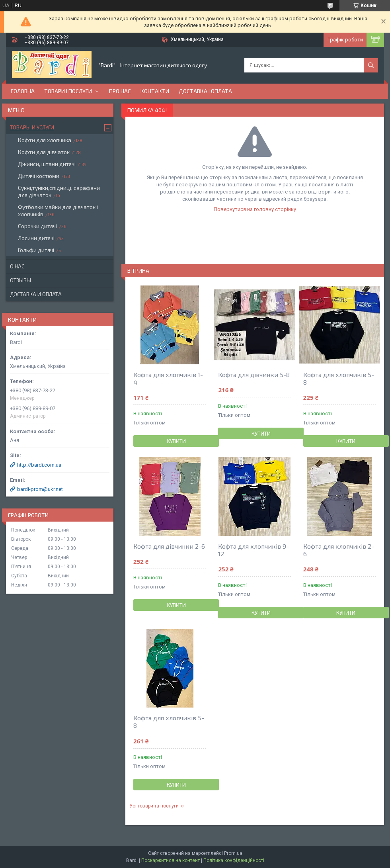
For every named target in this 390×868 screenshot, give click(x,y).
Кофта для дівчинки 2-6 (169, 546)
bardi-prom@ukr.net (40, 489)
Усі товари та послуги (154, 806)
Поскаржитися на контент (171, 860)
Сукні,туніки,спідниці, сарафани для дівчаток (59, 191)
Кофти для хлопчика (45, 140)
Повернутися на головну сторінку (255, 209)
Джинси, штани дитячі (47, 164)
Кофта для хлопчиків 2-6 (339, 550)
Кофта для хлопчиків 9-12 (253, 550)
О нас (17, 266)
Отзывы (20, 280)
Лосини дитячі (36, 238)
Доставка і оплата (205, 91)
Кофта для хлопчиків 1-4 (168, 378)
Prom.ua (233, 853)
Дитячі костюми (39, 176)
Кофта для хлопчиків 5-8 (339, 378)
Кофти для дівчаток (44, 152)
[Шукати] (371, 65)
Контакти (155, 91)
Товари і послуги (68, 91)
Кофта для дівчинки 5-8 (254, 374)
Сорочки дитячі (37, 226)
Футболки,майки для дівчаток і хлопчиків (58, 210)
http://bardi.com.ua (39, 465)
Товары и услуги (32, 127)
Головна (23, 91)
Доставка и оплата (36, 294)
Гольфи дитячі (36, 250)
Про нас (120, 91)
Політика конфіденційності (234, 860)
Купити (176, 441)
